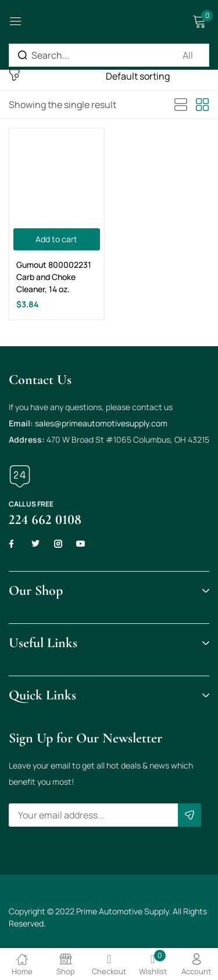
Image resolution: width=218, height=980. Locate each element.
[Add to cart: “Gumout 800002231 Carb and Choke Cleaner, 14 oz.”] (57, 239)
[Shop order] (158, 76)
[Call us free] (20, 476)
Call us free (31, 504)
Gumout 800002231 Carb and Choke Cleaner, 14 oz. (54, 277)
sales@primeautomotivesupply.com (101, 423)
